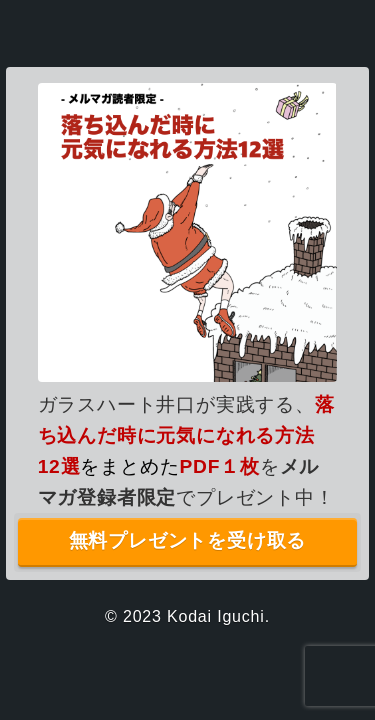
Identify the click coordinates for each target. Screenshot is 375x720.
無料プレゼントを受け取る (188, 540)
